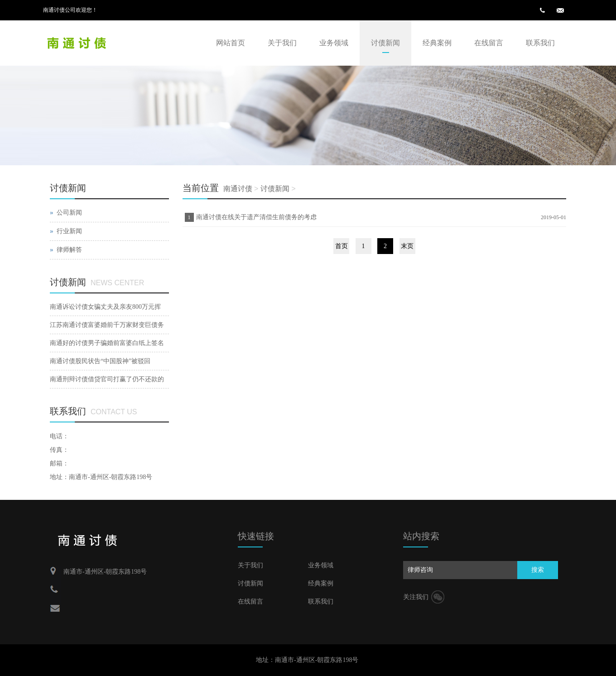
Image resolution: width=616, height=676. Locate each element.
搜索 (538, 570)
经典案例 (437, 43)
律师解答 (69, 250)
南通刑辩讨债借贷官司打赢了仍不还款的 (107, 379)
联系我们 (540, 43)
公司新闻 (69, 213)
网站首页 (231, 43)
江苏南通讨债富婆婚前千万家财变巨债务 (107, 325)
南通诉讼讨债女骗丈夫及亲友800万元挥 (105, 307)
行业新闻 (69, 231)
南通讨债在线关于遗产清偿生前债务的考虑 (256, 217)
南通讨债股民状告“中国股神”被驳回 (100, 361)
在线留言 (489, 43)
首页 (342, 246)
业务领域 (334, 43)
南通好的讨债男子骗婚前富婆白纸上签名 (107, 343)
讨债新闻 (385, 43)
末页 (407, 246)
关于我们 (282, 43)
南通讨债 (238, 189)
